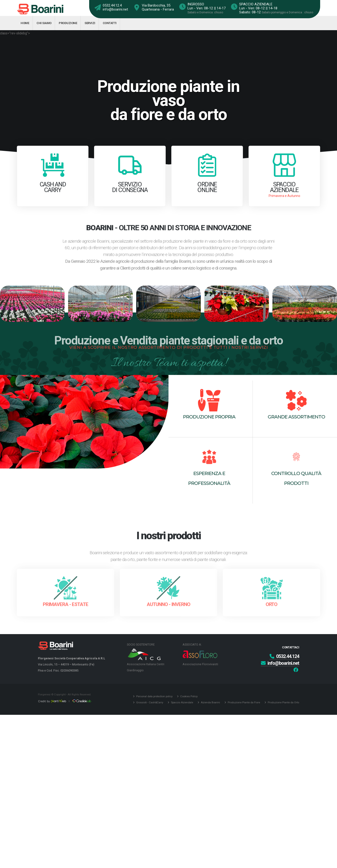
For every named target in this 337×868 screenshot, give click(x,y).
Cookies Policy (189, 696)
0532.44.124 (284, 656)
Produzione (68, 23)
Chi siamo (44, 23)
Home (25, 23)
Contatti (110, 23)
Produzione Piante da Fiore (244, 702)
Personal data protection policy (154, 696)
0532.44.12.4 (112, 5)
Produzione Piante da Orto (283, 702)
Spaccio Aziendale (182, 702)
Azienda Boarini (210, 702)
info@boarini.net (115, 9)
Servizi (90, 23)
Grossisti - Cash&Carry (149, 702)
